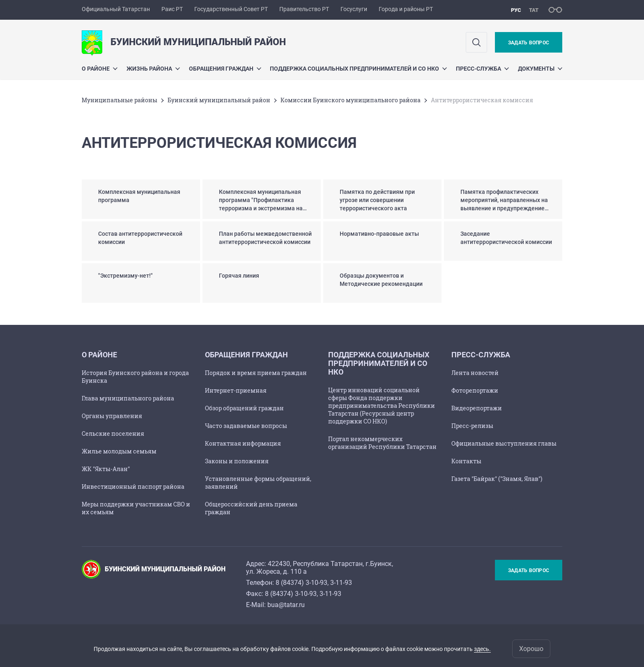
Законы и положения (237, 461)
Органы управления (112, 416)
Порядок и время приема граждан (256, 373)
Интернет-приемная (236, 390)
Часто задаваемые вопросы (246, 426)
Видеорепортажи (477, 408)
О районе (100, 69)
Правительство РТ (304, 9)
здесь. (482, 649)
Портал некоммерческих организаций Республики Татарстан (382, 443)
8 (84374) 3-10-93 (301, 583)
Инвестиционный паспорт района (133, 486)
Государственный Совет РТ (231, 9)
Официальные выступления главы (504, 443)
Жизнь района (153, 69)
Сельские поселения (113, 434)
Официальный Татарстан (116, 9)
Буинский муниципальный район (219, 100)
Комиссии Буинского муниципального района (351, 100)
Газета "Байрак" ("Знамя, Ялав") (497, 479)
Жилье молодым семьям (119, 451)
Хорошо (531, 649)
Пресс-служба (482, 69)
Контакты (466, 461)
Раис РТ (172, 9)
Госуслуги (354, 9)
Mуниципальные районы (120, 100)
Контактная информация (243, 443)
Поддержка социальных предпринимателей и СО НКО (358, 69)
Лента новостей (475, 373)
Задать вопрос (529, 43)
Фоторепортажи (475, 390)
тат (534, 10)
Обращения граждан (225, 69)
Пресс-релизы (472, 426)
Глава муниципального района (128, 398)
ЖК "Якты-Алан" (106, 469)
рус (516, 10)
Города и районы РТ (406, 9)
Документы (540, 69)
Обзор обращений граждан (244, 408)
